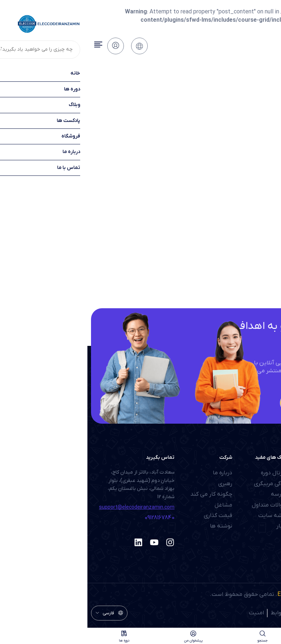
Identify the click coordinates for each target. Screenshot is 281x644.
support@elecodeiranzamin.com (49, 507)
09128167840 (72, 518)
